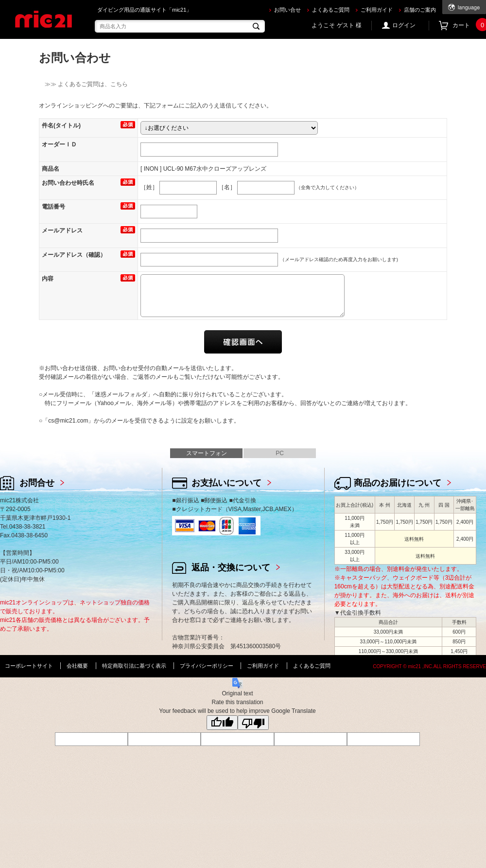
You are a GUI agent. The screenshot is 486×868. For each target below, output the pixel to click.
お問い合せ (287, 10)
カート (469, 26)
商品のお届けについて (398, 483)
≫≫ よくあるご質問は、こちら (83, 84)
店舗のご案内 (420, 10)
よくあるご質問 (331, 10)
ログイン (404, 25)
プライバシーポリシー (207, 666)
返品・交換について (231, 567)
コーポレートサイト (29, 666)
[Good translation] (222, 723)
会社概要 (77, 666)
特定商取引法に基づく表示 (134, 666)
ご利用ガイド (377, 10)
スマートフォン (207, 453)
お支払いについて (226, 483)
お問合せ (37, 483)
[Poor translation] (253, 723)
